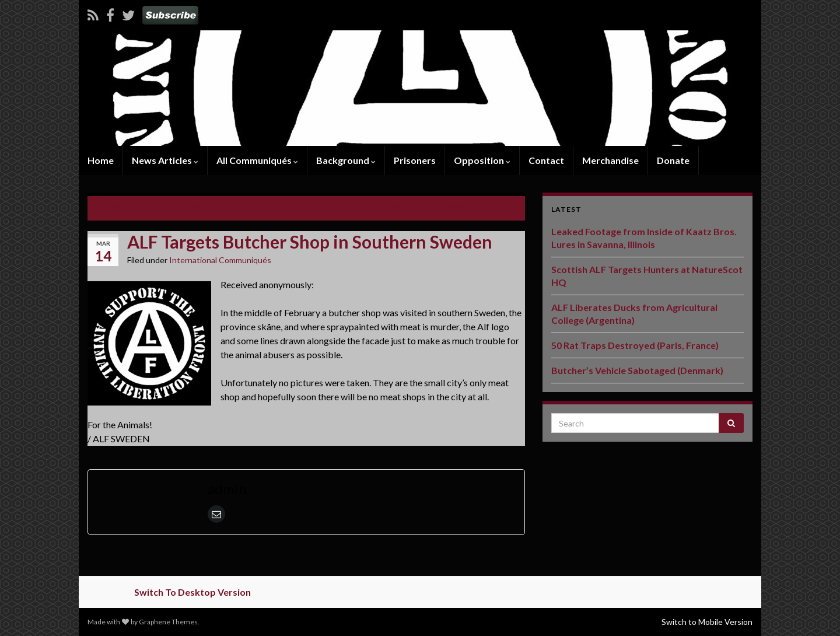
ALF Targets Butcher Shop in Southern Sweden (419, 207)
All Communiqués (257, 160)
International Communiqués (220, 260)
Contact (546, 160)
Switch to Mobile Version (707, 622)
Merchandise (610, 160)
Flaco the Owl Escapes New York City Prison (188, 207)
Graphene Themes (168, 622)
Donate (673, 160)
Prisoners (415, 160)
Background (346, 160)
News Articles (165, 160)
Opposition (482, 160)
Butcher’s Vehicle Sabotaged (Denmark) (637, 370)
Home (101, 160)
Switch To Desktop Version (192, 592)
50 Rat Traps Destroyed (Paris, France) (635, 345)
